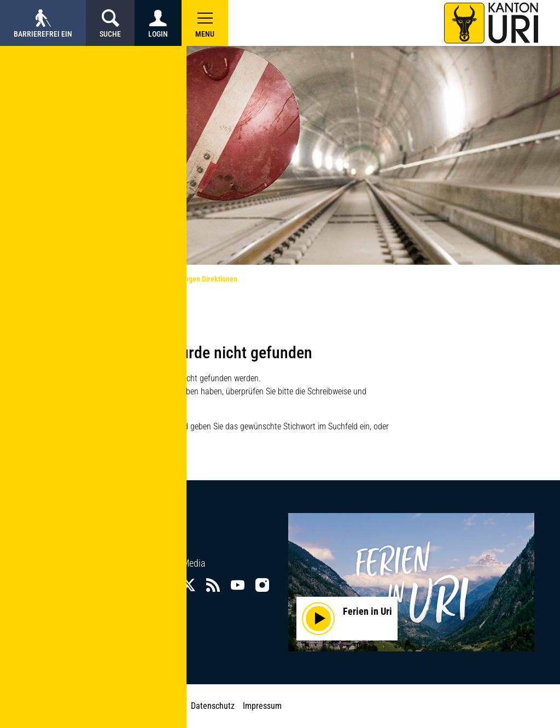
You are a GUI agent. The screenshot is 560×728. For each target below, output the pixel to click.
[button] (205, 23)
